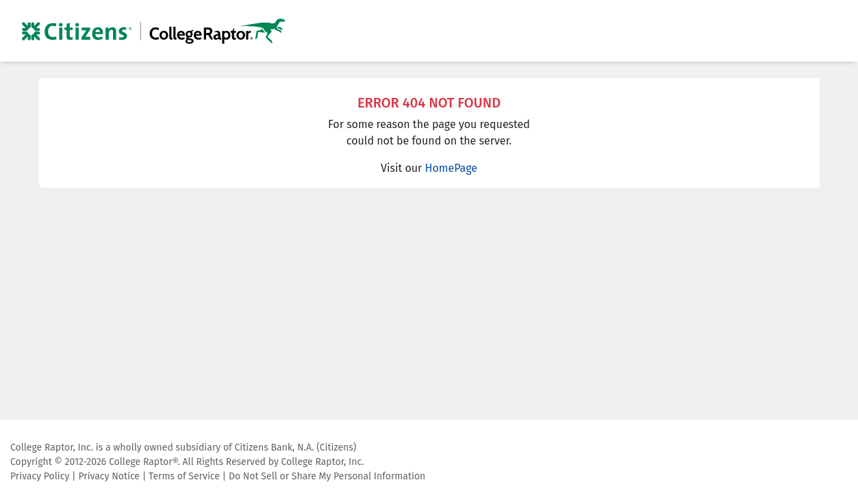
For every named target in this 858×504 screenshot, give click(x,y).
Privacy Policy (40, 476)
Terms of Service (184, 476)
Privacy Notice (109, 476)
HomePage (451, 168)
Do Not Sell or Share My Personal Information (327, 476)
